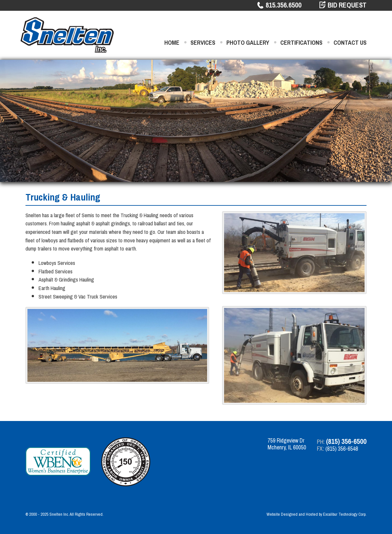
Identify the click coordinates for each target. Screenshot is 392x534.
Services (203, 43)
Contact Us (350, 43)
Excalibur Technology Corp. (345, 514)
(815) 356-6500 (346, 441)
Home (172, 43)
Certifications (301, 43)
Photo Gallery (248, 43)
